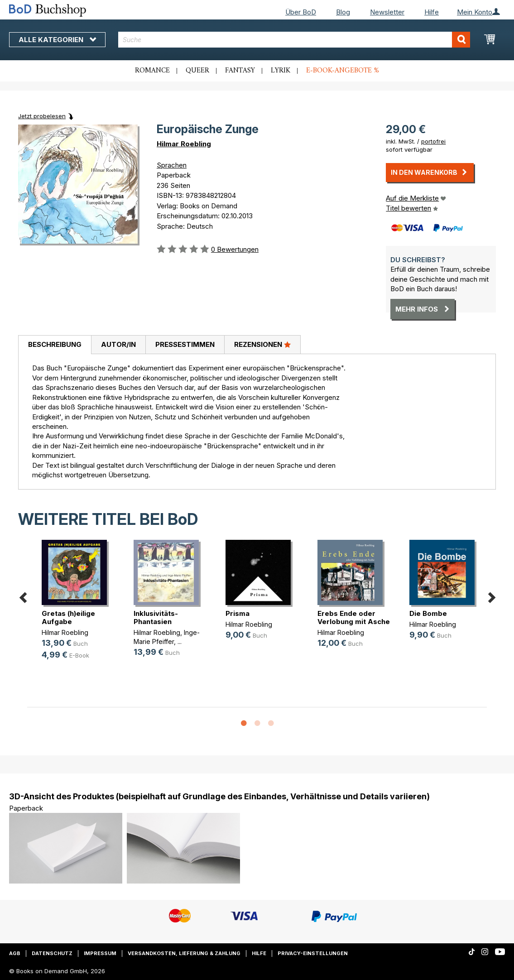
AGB (15, 953)
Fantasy (240, 71)
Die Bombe (428, 613)
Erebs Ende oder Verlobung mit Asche (354, 617)
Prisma (238, 613)
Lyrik (281, 71)
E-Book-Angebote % (343, 71)
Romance (152, 71)
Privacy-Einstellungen (313, 953)
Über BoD (301, 12)
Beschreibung (55, 344)
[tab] (55, 345)
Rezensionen (262, 344)
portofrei (433, 141)
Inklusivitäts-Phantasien (156, 617)
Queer (197, 71)
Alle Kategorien (57, 40)
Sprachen (172, 165)
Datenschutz (52, 953)
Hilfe (432, 12)
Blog (343, 12)
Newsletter (387, 12)
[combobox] (294, 40)
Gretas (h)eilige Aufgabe (68, 617)
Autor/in (118, 344)
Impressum (100, 953)
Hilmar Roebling (184, 144)
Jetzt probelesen (42, 116)
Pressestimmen (185, 344)
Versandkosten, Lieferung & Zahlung (184, 953)
